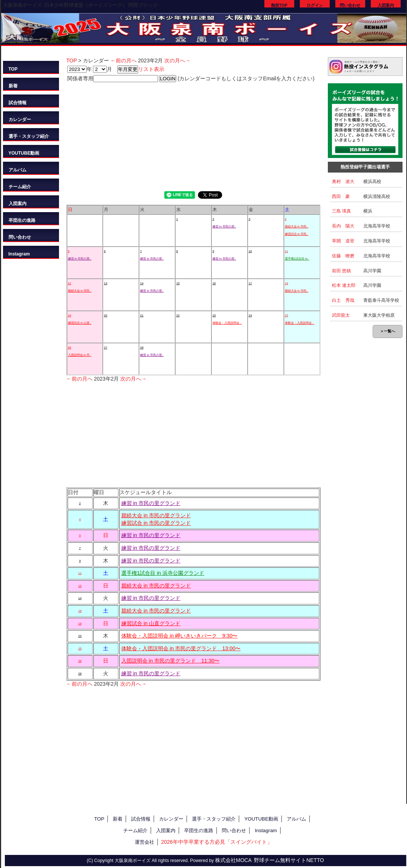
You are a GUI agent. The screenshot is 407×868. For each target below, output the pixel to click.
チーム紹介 (20, 187)
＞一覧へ (388, 331)
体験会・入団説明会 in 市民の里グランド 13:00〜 (181, 648)
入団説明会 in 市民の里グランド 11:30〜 (171, 661)
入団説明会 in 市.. (80, 355)
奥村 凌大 (343, 182)
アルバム (18, 170)
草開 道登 (343, 241)
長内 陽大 (343, 226)
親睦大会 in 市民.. (297, 227)
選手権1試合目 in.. (297, 259)
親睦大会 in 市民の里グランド (156, 515)
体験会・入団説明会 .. (227, 323)
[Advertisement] (193, 135)
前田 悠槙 (341, 271)
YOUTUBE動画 (24, 153)
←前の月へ (124, 61)
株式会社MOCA (233, 860)
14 (142, 283)
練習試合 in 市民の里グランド (156, 523)
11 (287, 251)
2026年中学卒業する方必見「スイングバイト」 (216, 842)
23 (214, 315)
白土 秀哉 (343, 300)
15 (178, 283)
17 (250, 283)
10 (250, 251)
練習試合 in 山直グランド (151, 623)
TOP (13, 69)
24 (250, 315)
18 (287, 283)
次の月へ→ (177, 61)
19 (70, 315)
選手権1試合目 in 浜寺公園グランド (163, 573)
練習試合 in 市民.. (297, 234)
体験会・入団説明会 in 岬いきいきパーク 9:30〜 (180, 636)
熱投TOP (279, 5)
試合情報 (18, 103)
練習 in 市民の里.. (224, 227)
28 (142, 348)
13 (105, 283)
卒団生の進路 (22, 220)
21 (142, 315)
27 (105, 348)
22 (178, 315)
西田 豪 (341, 196)
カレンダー (20, 120)
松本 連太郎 (344, 285)
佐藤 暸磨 (343, 256)
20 (105, 315)
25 (287, 315)
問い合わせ (350, 5)
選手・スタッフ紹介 (29, 136)
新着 (13, 86)
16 (214, 283)
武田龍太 (341, 315)
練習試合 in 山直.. (80, 323)
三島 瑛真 (341, 211)
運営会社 (145, 842)
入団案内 (386, 5)
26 (70, 348)
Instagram (19, 254)
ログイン (315, 5)
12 (70, 283)
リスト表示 (151, 69)
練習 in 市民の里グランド (151, 503)
